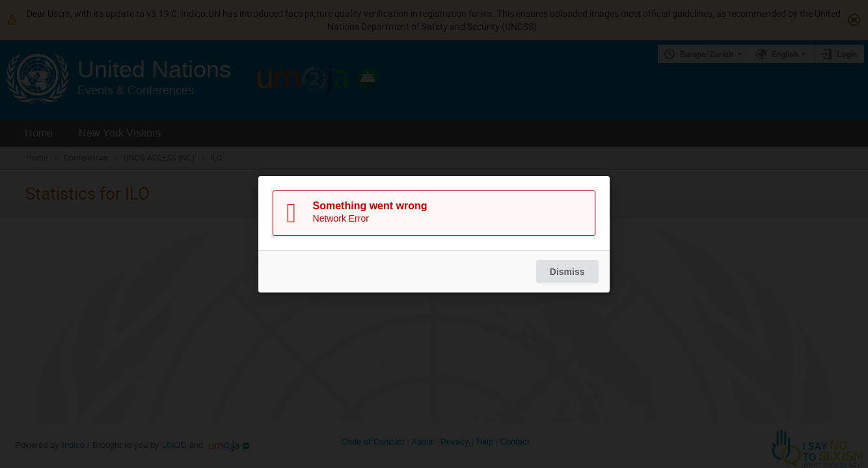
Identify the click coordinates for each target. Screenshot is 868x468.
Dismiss (567, 272)
